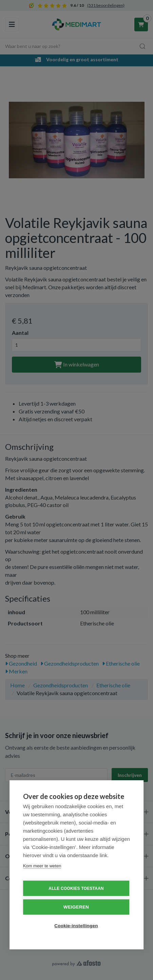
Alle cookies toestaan (76, 888)
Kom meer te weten (42, 866)
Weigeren (76, 907)
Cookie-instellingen (76, 926)
